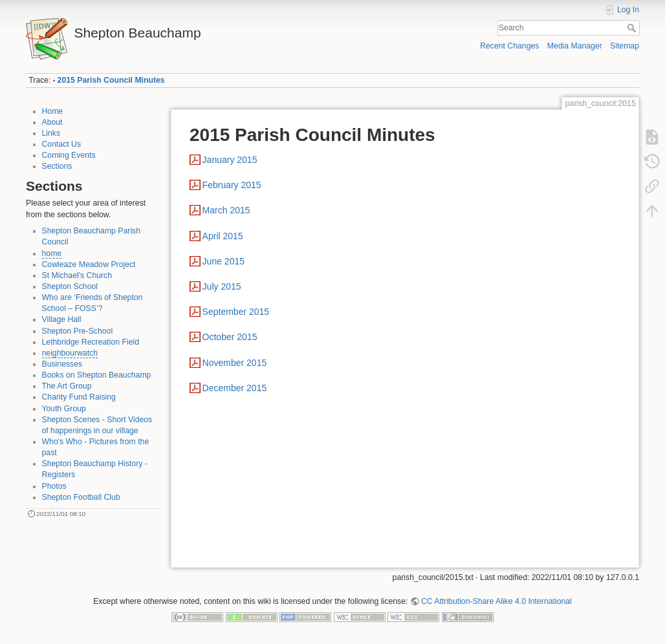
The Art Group (67, 386)
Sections (57, 166)
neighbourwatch (70, 353)
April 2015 (223, 236)
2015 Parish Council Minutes (111, 80)
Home (53, 111)
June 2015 (223, 261)
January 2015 (230, 160)
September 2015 (236, 312)
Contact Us (62, 144)
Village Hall (62, 319)
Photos (54, 486)
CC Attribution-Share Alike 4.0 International (496, 601)
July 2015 (222, 286)
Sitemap (625, 46)
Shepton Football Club (81, 497)
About (52, 122)
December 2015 (235, 388)
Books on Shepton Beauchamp (97, 375)
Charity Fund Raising (79, 397)
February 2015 (232, 185)
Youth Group (64, 409)
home (52, 253)
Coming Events (69, 155)
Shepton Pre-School (78, 331)
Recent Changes (509, 46)
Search (633, 28)
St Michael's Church (77, 275)
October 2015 (230, 337)
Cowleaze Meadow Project (89, 264)
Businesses (62, 364)
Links (51, 133)
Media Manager (575, 46)
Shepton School (70, 286)
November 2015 (235, 363)
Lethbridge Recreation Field (91, 342)
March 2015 (226, 210)
